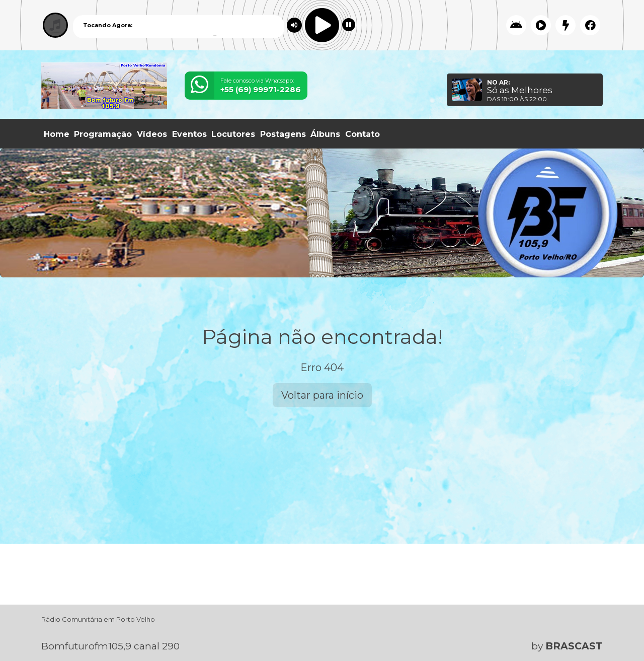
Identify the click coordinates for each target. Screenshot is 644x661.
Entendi (605, 627)
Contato (363, 134)
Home (57, 134)
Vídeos (152, 134)
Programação (103, 134)
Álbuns (325, 134)
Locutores (233, 134)
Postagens (283, 134)
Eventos (189, 134)
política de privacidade (399, 635)
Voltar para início (322, 395)
